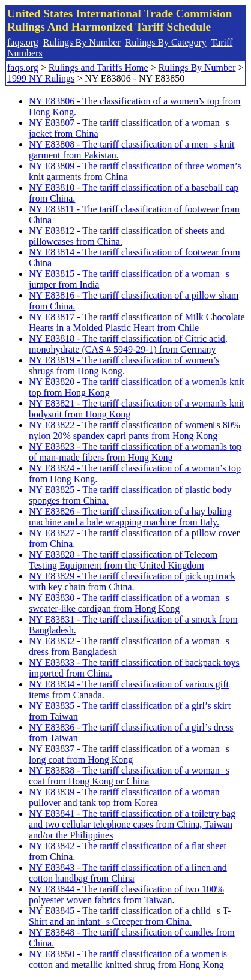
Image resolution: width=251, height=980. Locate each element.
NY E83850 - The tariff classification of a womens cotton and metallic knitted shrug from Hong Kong (128, 959)
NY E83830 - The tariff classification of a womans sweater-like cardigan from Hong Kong (129, 603)
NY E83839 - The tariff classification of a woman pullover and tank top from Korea (127, 797)
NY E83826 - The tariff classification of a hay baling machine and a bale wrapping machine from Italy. (130, 517)
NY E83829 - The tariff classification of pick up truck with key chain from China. (132, 581)
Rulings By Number (82, 42)
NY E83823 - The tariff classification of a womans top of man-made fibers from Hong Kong (135, 452)
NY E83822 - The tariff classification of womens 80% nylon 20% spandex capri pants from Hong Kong (135, 430)
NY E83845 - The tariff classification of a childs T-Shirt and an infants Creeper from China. (130, 916)
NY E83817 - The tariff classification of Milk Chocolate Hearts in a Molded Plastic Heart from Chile (137, 322)
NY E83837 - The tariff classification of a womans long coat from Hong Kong (129, 754)
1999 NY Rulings (41, 78)
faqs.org (23, 42)
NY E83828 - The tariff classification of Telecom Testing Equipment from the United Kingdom (123, 560)
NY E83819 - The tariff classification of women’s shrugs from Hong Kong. (124, 366)
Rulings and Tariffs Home (98, 67)
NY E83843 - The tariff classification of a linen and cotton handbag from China (128, 873)
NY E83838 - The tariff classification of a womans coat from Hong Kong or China (129, 776)
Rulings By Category (166, 42)
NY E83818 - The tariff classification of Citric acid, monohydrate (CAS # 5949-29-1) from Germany (128, 344)
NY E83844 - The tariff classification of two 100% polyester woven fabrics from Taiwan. (126, 895)
